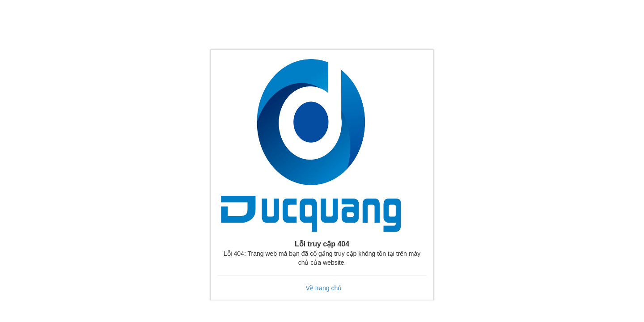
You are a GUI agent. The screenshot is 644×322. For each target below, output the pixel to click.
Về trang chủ (324, 288)
